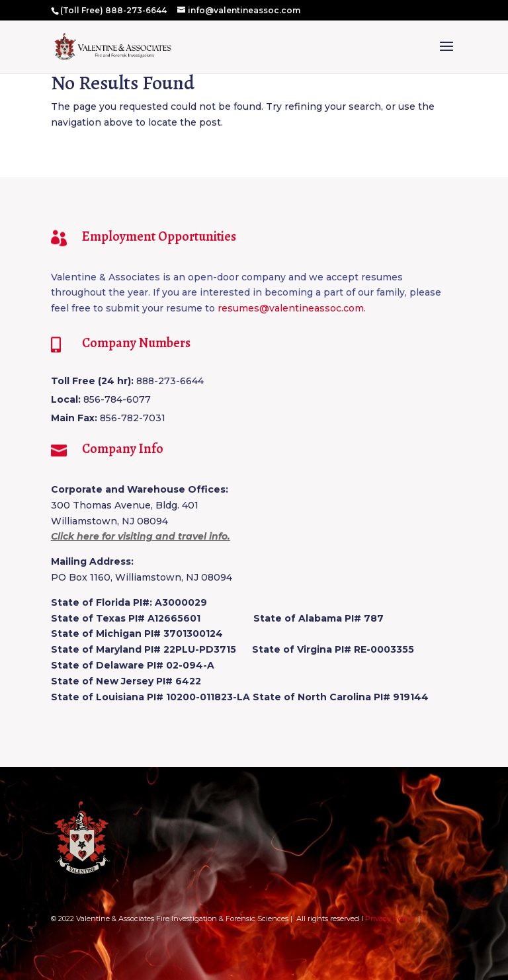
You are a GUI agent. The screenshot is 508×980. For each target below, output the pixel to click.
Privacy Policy (390, 919)
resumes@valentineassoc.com (291, 308)
